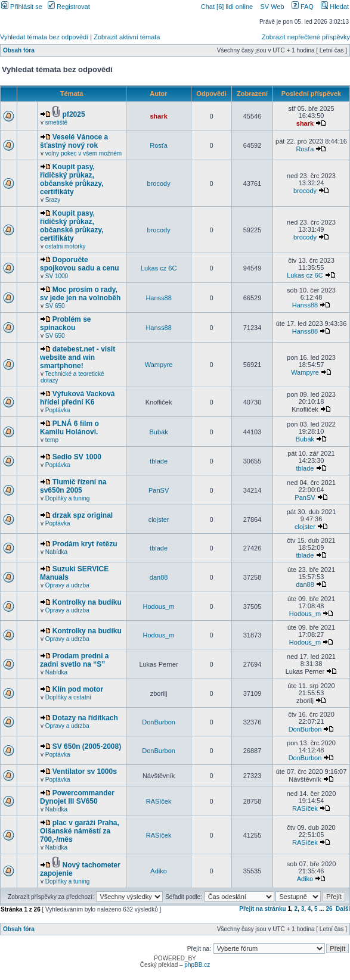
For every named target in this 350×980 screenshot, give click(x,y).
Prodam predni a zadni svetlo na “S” (74, 660)
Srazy (53, 200)
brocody (159, 183)
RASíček (159, 801)
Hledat (335, 7)
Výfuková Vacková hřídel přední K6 (78, 398)
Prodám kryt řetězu (85, 544)
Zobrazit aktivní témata (127, 37)
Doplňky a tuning (68, 498)
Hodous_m (158, 606)
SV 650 (55, 306)
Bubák (158, 432)
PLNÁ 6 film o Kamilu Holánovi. (69, 428)
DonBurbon (159, 722)
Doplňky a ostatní (68, 697)
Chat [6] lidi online (228, 7)
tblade (159, 461)
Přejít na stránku (262, 909)
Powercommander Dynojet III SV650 (77, 797)
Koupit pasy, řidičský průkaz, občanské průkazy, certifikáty (72, 179)
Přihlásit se (22, 7)
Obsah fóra (19, 50)
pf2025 (74, 114)
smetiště (56, 122)
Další (343, 909)
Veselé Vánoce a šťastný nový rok (74, 141)
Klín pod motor (78, 689)
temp (52, 440)
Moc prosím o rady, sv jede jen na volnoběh (80, 294)
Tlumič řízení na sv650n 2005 (73, 486)
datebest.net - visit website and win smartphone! (78, 357)
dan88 (159, 577)
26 (329, 909)
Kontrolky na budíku (87, 602)
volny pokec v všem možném (83, 153)
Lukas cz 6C (159, 268)
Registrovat (69, 7)
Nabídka (56, 552)
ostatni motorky (66, 246)
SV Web (272, 7)
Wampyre (159, 365)
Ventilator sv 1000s (85, 771)
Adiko (159, 871)
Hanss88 (158, 298)
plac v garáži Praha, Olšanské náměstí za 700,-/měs (80, 831)
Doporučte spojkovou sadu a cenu (80, 264)
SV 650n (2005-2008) (87, 746)
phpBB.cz (197, 965)
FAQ (303, 7)
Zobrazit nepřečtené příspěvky (306, 37)
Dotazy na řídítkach (85, 718)
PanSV (159, 490)
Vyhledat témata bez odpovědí (44, 37)
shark (158, 116)
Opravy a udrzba (67, 585)
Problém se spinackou (65, 323)
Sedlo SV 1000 (77, 457)
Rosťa (159, 145)
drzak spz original (83, 515)
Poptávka (58, 410)
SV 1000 (57, 276)
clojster (159, 519)
